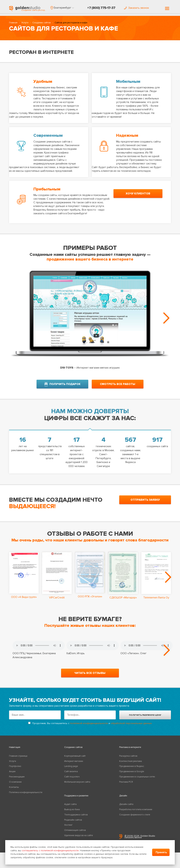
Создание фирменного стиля (135, 818)
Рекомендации (17, 780)
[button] (62, 8)
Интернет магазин (74, 765)
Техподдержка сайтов (76, 818)
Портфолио (15, 770)
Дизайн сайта (126, 808)
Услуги (25, 24)
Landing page (71, 770)
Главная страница (18, 760)
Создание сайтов (42, 24)
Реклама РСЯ (126, 786)
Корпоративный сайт (75, 760)
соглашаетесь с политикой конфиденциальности (50, 850)
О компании (15, 786)
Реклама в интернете (130, 751)
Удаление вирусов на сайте (79, 839)
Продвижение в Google (132, 775)
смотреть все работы (118, 383)
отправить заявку (145, 499)
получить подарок (62, 383)
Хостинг (68, 829)
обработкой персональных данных (131, 727)
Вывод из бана (72, 813)
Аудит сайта (70, 808)
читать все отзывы (90, 677)
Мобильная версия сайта (77, 786)
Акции (12, 775)
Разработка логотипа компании (136, 813)
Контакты (14, 791)
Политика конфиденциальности (26, 796)
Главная (13, 24)
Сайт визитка (71, 775)
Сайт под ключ (72, 780)
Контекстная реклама (131, 765)
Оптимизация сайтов (75, 834)
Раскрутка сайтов (128, 760)
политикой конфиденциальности (89, 727)
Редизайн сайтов (73, 824)
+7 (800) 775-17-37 (101, 8)
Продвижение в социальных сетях (137, 780)
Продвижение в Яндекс (132, 770)
